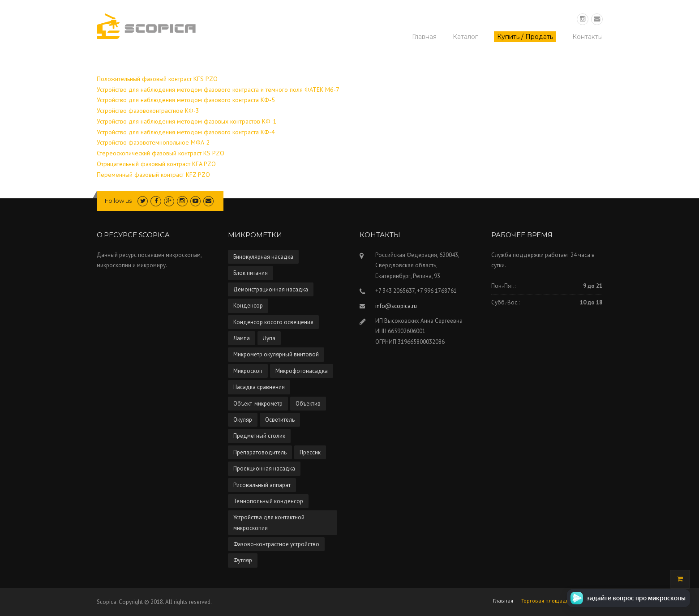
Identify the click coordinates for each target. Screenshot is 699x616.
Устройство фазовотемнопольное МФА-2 (153, 142)
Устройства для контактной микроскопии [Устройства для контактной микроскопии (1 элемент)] (269, 522)
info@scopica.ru (396, 306)
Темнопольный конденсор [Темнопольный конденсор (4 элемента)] (268, 501)
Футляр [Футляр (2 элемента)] (243, 560)
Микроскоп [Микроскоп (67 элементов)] (248, 371)
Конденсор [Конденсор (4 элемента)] (248, 306)
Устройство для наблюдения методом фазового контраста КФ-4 (186, 132)
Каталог (465, 37)
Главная (424, 37)
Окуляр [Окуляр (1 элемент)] (243, 420)
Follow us (118, 201)
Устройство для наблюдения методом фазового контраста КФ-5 (186, 100)
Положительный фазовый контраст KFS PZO (157, 79)
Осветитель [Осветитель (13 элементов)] (280, 420)
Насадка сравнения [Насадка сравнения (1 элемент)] (259, 387)
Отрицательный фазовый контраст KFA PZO (156, 164)
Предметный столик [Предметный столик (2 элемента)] (259, 436)
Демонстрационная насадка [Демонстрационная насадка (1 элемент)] (271, 289)
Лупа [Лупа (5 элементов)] (269, 338)
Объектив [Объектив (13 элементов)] (308, 404)
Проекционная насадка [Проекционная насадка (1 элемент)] (264, 468)
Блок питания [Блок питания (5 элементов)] (251, 273)
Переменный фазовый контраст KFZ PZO (153, 175)
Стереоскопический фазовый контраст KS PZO (161, 153)
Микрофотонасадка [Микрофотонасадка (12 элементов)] (302, 371)
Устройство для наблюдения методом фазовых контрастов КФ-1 (187, 121)
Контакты (588, 37)
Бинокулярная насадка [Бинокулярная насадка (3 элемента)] (263, 257)
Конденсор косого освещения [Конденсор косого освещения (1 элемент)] (273, 322)
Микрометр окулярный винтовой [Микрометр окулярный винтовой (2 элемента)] (276, 354)
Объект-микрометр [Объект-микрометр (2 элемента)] (258, 404)
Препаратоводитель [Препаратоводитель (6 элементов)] (260, 452)
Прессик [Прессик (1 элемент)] (310, 452)
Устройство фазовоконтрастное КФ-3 (148, 111)
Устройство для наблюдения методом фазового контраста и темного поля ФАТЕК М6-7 (218, 90)
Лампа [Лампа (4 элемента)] (242, 338)
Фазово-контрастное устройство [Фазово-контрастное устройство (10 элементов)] (276, 544)
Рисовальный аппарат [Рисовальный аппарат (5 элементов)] (262, 485)
